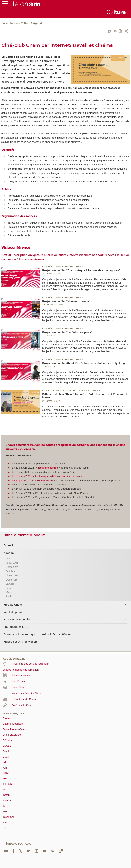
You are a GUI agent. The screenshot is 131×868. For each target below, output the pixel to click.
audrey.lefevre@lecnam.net (78, 255)
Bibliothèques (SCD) (16, 627)
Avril (8, 596)
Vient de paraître (14, 612)
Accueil (8, 545)
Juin (8, 559)
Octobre (10, 571)
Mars (9, 592)
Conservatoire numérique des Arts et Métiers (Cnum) (37, 634)
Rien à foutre (45, 480)
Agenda (38, 23)
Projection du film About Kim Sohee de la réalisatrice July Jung (84, 363)
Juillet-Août (12, 563)
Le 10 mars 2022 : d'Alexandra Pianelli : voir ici (47, 476)
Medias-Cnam (13, 605)
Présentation (9, 23)
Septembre (12, 567)
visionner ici (28, 449)
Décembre (12, 580)
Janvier (10, 584)
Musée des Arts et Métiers (21, 642)
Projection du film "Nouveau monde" (66, 301)
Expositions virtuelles (17, 620)
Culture (25, 23)
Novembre (12, 575)
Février (10, 588)
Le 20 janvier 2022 (22, 480)
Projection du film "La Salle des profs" (67, 332)
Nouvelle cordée (48, 468)
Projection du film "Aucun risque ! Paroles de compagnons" (81, 270)
